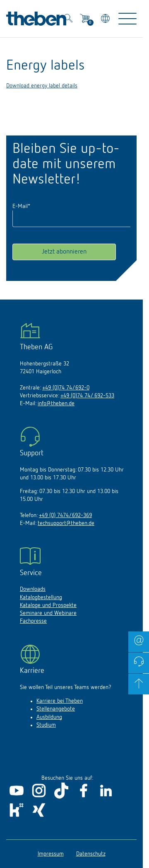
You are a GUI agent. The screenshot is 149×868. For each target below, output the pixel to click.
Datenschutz (91, 854)
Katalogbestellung (41, 597)
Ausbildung (49, 717)
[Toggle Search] (68, 19)
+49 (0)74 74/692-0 (66, 388)
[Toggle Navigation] (127, 19)
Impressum (51, 854)
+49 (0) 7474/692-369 (65, 515)
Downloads (33, 589)
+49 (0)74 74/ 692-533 (87, 396)
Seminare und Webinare (48, 613)
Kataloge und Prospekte (48, 605)
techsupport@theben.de (66, 523)
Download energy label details (42, 86)
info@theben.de (56, 404)
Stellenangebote (56, 709)
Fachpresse (33, 621)
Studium (46, 725)
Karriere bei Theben (60, 701)
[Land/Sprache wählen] (106, 20)
